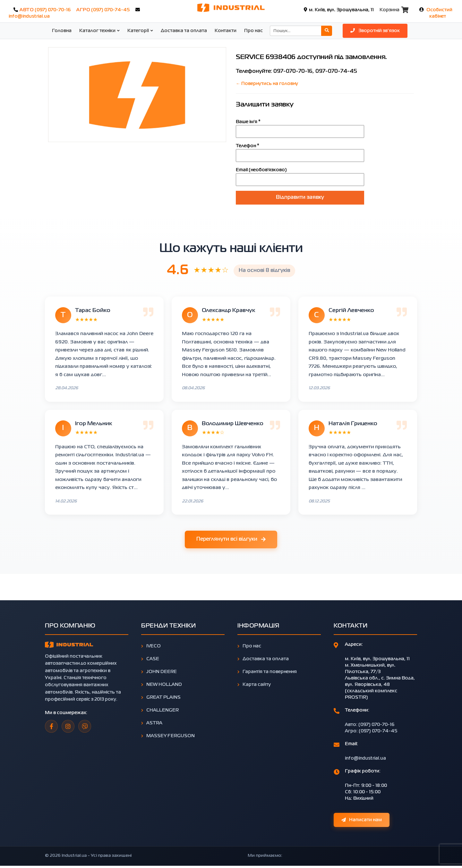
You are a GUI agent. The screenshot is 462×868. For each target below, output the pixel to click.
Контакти (226, 31)
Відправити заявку (300, 198)
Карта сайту (254, 685)
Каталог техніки (97, 31)
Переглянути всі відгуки (231, 540)
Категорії (138, 31)
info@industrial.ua (29, 16)
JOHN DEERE (159, 672)
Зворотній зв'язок (375, 30)
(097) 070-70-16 (53, 10)
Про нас (253, 31)
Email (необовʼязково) (261, 170)
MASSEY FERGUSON (168, 736)
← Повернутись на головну (267, 84)
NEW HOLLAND (162, 685)
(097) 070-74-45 (110, 10)
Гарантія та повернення (267, 672)
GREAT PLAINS (161, 697)
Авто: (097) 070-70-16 (370, 725)
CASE (150, 659)
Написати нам (362, 820)
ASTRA (152, 723)
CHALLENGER (160, 710)
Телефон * (248, 146)
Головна (62, 31)
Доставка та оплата (184, 31)
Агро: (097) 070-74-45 (371, 731)
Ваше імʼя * (248, 122)
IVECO (151, 646)
